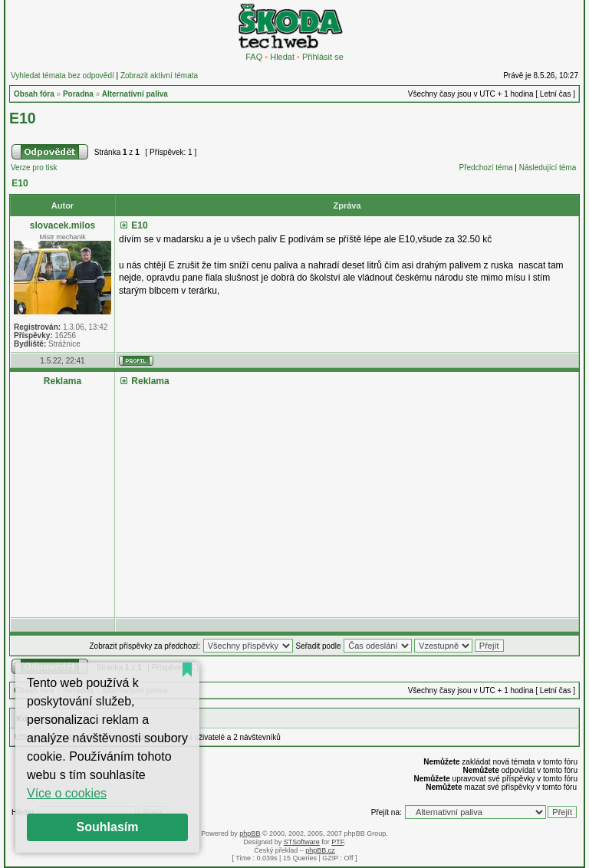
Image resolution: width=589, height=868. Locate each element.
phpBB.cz (320, 850)
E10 (23, 118)
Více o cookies (67, 793)
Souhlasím (108, 827)
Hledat (282, 57)
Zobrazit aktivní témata (159, 76)
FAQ (254, 57)
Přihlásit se (323, 57)
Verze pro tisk (34, 168)
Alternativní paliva (135, 94)
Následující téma (548, 168)
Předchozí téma (486, 168)
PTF (337, 842)
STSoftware (302, 842)
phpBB (250, 833)
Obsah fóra (34, 94)
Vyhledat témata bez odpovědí (63, 76)
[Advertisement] (347, 496)
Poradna (78, 94)
